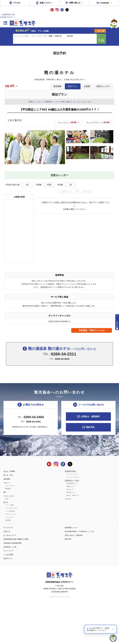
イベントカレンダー (12, 549)
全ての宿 (101, 31)
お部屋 (87, 86)
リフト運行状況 (10, 552)
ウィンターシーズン (73, 517)
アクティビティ (9, 536)
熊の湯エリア (71, 533)
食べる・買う (8, 515)
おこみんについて (10, 576)
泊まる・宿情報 (9, 512)
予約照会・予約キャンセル (92, 371)
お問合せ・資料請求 (90, 457)
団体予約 (90, 468)
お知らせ (7, 572)
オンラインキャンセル (82, 102)
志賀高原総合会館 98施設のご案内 (16, 580)
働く (5, 533)
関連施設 (8, 529)
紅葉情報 (8, 561)
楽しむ (6, 543)
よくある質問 (8, 595)
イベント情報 (9, 546)
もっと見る (104, 200)
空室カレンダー (103, 86)
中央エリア (70, 530)
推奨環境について (71, 568)
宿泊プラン (73, 86)
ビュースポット (10, 526)
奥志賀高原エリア (72, 524)
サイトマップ (8, 591)
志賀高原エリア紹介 (72, 521)
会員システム (45, 3)
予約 (7, 539)
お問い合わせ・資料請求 (74, 576)
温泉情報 (7, 519)
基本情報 (57, 86)
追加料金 (48, 102)
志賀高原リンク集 (10, 587)
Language (105, 3)
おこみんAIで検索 (101, 40)
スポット (7, 523)
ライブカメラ (8, 568)
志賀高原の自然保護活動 (12, 583)
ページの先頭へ (117, 324)
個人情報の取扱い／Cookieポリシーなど (79, 572)
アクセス (17, 3)
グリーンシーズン (11, 555)
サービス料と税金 (63, 102)
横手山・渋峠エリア (73, 536)
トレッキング (9, 558)
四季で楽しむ (75, 3)
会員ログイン (8, 599)
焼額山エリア (71, 527)
